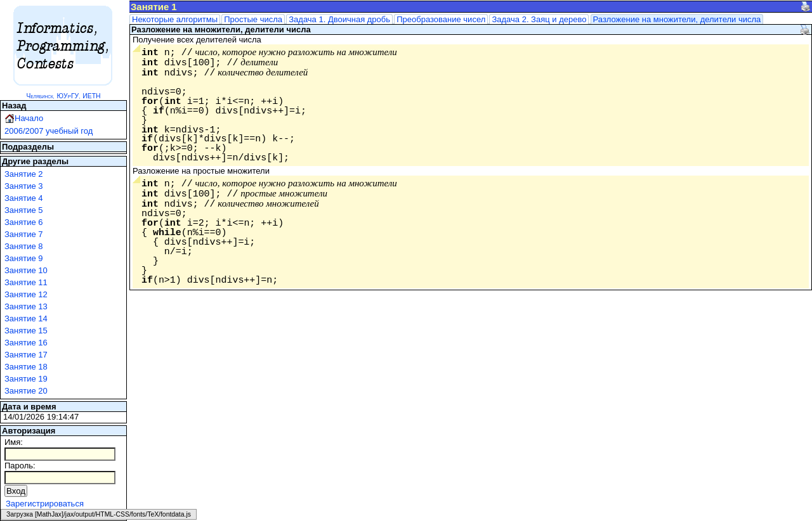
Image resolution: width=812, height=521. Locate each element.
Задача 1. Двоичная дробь (339, 19)
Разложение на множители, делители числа (677, 19)
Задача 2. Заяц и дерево (539, 19)
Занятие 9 (24, 258)
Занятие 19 (26, 379)
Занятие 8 (24, 246)
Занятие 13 (26, 306)
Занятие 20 (26, 391)
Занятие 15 (26, 331)
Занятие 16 (26, 343)
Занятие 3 (24, 186)
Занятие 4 (24, 198)
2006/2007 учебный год (49, 131)
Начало (29, 118)
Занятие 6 (24, 222)
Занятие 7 (24, 234)
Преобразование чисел (441, 19)
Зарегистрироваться (45, 504)
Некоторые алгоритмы (175, 19)
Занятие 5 (24, 210)
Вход (16, 491)
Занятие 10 (26, 270)
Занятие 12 (26, 294)
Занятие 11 (26, 282)
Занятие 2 (24, 174)
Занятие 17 (26, 355)
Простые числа (253, 19)
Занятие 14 (26, 318)
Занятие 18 (26, 367)
